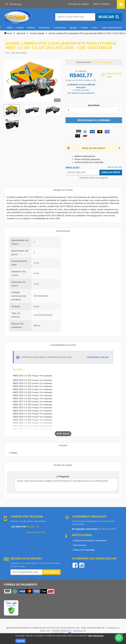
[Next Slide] (57, 81)
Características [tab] (63, 231)
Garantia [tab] (63, 445)
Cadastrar (51, 572)
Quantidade (94, 105)
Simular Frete (111, 172)
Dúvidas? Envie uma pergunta (94, 178)
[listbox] (94, 110)
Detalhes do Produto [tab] (63, 190)
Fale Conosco (79, 545)
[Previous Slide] (8, 81)
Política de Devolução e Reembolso (90, 541)
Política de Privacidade (84, 550)
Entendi (21, 641)
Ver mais (63, 434)
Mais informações (96, 636)
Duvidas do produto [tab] (63, 465)
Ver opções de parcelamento (81, 93)
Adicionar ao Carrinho (94, 120)
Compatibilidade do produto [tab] (63, 345)
